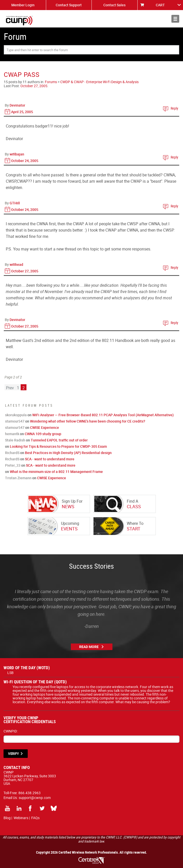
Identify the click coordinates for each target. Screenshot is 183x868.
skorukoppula (16, 415)
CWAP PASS (22, 74)
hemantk (12, 434)
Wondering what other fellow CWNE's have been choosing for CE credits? (88, 421)
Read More (89, 647)
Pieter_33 (13, 465)
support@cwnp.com (35, 798)
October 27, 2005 (34, 86)
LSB (10, 673)
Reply (174, 108)
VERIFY (13, 754)
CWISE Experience (44, 427)
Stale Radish (15, 440)
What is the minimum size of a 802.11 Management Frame (56, 472)
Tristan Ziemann (18, 478)
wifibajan (17, 154)
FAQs (35, 818)
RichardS (12, 453)
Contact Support (69, 5)
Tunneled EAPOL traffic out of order (59, 440)
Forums (51, 82)
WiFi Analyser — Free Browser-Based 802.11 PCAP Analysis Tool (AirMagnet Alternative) (103, 415)
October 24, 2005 (25, 161)
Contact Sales (114, 5)
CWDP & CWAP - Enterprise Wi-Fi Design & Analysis (99, 82)
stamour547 (15, 421)
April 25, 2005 (22, 112)
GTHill (15, 203)
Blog (7, 818)
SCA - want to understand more (50, 459)
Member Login (23, 5)
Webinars (21, 818)
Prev (10, 388)
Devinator (17, 105)
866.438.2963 (29, 793)
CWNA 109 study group (43, 434)
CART (160, 5)
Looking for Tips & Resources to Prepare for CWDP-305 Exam (58, 446)
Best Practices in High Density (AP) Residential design (68, 453)
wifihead (16, 264)
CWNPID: (11, 731)
